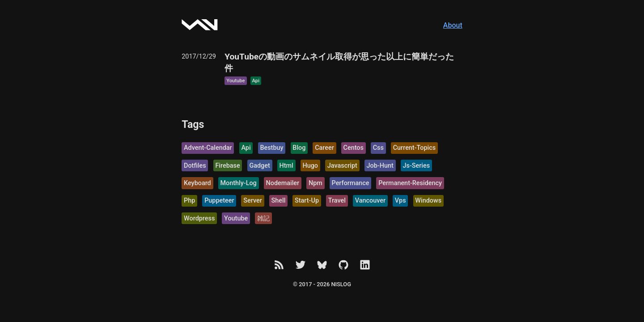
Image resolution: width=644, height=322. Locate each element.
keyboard (197, 183)
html (286, 166)
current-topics (414, 148)
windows (428, 201)
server (252, 201)
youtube (235, 81)
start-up (307, 201)
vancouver (370, 201)
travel (337, 201)
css (378, 148)
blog (299, 148)
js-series (417, 166)
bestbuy (271, 148)
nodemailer (283, 183)
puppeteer (219, 201)
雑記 (263, 218)
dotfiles (195, 166)
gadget (259, 166)
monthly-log (239, 183)
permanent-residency (410, 183)
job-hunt (380, 166)
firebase (227, 166)
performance (351, 183)
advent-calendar (208, 148)
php (189, 201)
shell (279, 201)
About (453, 25)
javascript (342, 166)
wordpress (199, 218)
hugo (311, 166)
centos (354, 148)
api (256, 81)
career (324, 148)
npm (316, 183)
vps (400, 201)
